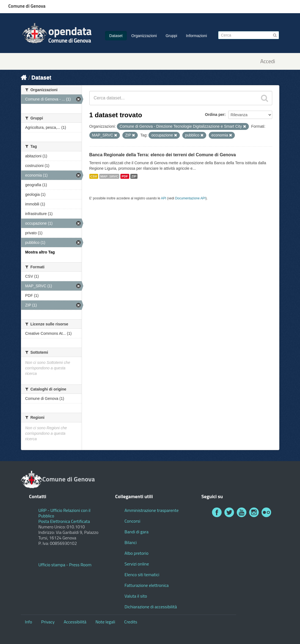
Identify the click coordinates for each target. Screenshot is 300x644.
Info (29, 622)
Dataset (116, 36)
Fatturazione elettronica (147, 585)
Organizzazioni (144, 36)
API (163, 198)
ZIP (134, 176)
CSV (94, 176)
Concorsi (132, 521)
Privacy (48, 622)
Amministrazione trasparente (152, 510)
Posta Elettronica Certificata (64, 521)
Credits (131, 622)
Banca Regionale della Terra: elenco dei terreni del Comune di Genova (163, 155)
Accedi (268, 61)
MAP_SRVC (109, 176)
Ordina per (215, 115)
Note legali (105, 622)
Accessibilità (75, 622)
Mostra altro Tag (40, 252)
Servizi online (137, 564)
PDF (125, 176)
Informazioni (196, 36)
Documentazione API (190, 198)
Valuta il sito (136, 596)
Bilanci (131, 542)
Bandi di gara (137, 532)
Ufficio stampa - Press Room (65, 565)
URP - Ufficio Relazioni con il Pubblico (65, 513)
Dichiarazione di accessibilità (151, 607)
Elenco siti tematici (142, 575)
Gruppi (171, 36)
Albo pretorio (137, 553)
